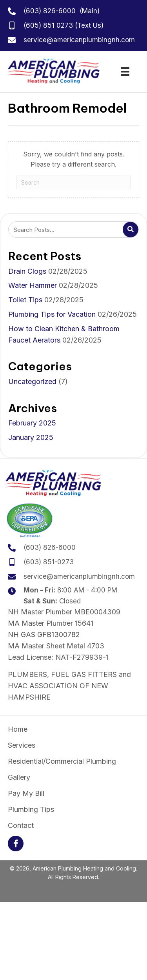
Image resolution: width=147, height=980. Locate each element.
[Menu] (125, 72)
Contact (21, 826)
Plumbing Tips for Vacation (52, 314)
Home (18, 729)
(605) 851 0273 (48, 25)
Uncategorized (32, 381)
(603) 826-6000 (50, 11)
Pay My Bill (26, 793)
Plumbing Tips (31, 809)
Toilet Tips (25, 300)
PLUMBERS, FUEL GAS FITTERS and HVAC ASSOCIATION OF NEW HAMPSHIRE (69, 686)
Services (22, 745)
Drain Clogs (27, 271)
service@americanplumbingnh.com (79, 40)
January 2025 (31, 437)
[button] (16, 844)
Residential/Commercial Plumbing (62, 761)
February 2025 (32, 423)
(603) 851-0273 (49, 562)
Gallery (19, 777)
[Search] (73, 182)
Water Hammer (33, 285)
